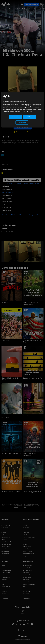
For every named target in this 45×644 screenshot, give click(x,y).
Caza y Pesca (26, 556)
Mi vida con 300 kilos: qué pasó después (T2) (22, 180)
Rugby (3, 584)
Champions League (6, 568)
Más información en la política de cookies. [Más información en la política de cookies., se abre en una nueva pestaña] (21, 111)
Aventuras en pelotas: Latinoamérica (30, 303)
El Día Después (5, 575)
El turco (25, 539)
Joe (4, 204)
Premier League (6, 573)
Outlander (25, 535)
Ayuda (22, 612)
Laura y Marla (7, 207)
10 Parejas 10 (6, 340)
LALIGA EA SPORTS (6, 570)
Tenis (3, 582)
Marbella (25, 544)
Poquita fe (25, 542)
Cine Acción (5, 532)
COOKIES (37, 630)
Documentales (5, 554)
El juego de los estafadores (11, 491)
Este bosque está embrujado (11, 454)
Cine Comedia (5, 530)
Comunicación (26, 596)
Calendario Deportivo (7, 596)
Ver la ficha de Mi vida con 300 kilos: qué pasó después (23, 183)
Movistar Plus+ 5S (27, 577)
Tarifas (24, 587)
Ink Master (5, 303)
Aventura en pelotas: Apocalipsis (30, 454)
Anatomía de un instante (29, 537)
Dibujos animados (27, 551)
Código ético (26, 580)
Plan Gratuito (26, 582)
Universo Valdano (6, 577)
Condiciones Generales (28, 575)
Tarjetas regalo (26, 594)
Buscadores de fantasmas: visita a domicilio (32, 492)
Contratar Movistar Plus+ (29, 584)
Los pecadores (26, 528)
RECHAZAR (15, 117)
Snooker (4, 594)
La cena (25, 525)
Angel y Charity (7, 210)
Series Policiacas (6, 547)
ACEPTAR (30, 117)
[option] (11, 251)
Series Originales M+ (7, 542)
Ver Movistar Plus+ (27, 565)
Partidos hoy (5, 598)
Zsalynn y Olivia (7, 195)
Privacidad (30, 630)
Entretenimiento (6, 556)
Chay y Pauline (7, 198)
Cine (10, 9)
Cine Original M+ (6, 525)
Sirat (24, 530)
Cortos (3, 535)
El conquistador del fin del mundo (10, 379)
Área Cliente (26, 573)
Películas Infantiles (6, 537)
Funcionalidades (27, 568)
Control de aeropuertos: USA (33, 378)
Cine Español (5, 528)
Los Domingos (26, 523)
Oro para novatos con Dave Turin (32, 341)
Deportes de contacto (7, 589)
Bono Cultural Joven (28, 570)
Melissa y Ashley (7, 189)
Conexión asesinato (30, 416)
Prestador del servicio (12, 630)
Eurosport (4, 591)
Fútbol (17, 9)
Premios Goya (26, 549)
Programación (26, 598)
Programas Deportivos (28, 554)
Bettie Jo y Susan (7, 201)
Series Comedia (5, 549)
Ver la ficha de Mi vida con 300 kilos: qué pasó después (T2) (20, 215)
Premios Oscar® (27, 547)
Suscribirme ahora (32, 4)
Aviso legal (22, 630)
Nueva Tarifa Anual (27, 591)
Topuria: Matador (6, 587)
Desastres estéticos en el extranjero (10, 417)
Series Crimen (5, 551)
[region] (22, 110)
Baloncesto (27, 9)
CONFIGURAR (22, 122)
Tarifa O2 (25, 589)
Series (4, 9)
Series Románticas (6, 544)
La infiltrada (26, 532)
